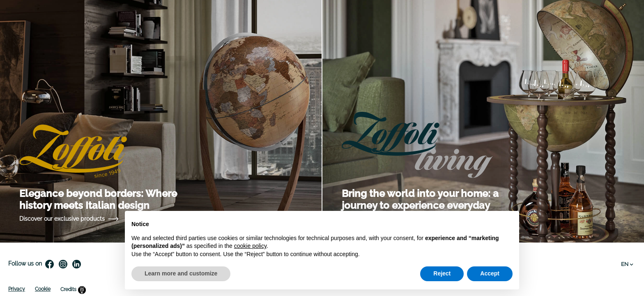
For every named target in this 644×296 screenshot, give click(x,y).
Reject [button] (442, 273)
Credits (73, 290)
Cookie (43, 289)
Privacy (17, 289)
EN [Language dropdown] (627, 264)
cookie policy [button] (250, 246)
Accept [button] (490, 273)
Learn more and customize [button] (181, 273)
